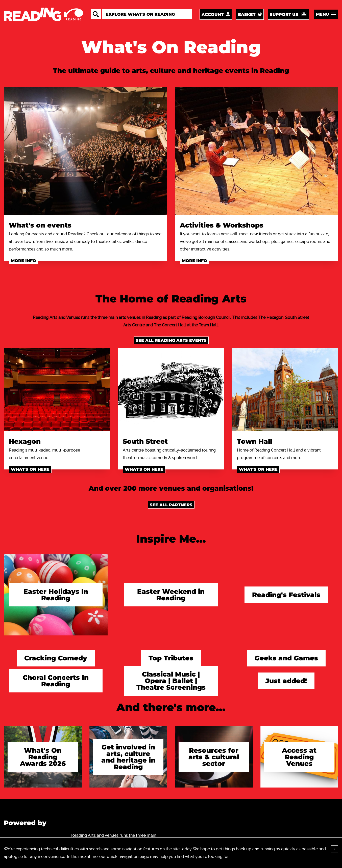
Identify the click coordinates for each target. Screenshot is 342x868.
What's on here (30, 469)
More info (23, 261)
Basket (247, 15)
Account (213, 15)
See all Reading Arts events (171, 340)
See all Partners (171, 505)
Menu (323, 14)
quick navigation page (128, 857)
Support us (284, 15)
